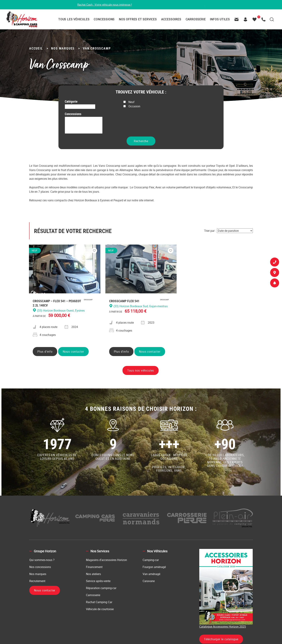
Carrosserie (93, 595)
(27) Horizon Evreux (84, 123)
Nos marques (38, 574)
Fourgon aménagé (154, 567)
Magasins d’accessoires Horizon (106, 560)
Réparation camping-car (101, 588)
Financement (94, 567)
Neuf (129, 102)
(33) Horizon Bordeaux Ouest (84, 132)
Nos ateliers (93, 574)
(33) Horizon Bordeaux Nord (84, 128)
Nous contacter (73, 352)
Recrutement (37, 581)
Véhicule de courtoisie (100, 609)
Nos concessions (40, 567)
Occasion (132, 107)
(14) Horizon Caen (84, 119)
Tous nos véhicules (141, 371)
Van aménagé (151, 574)
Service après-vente (98, 581)
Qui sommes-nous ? (42, 560)
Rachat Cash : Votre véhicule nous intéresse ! (103, 5)
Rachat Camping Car (99, 602)
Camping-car (151, 560)
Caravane (149, 581)
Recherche (141, 141)
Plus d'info (45, 352)
